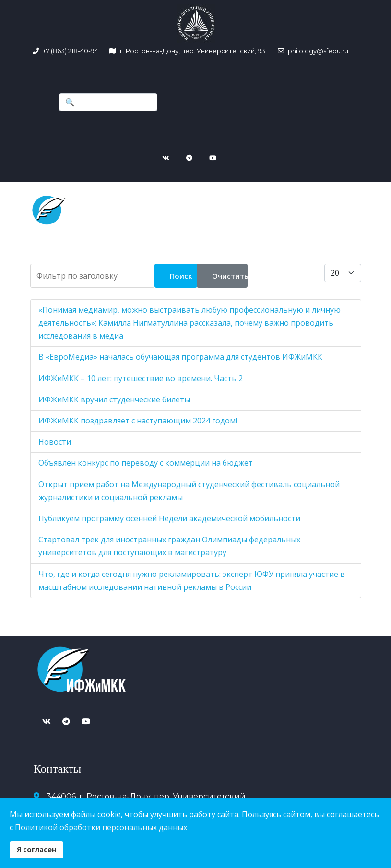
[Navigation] (156, 191)
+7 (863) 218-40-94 (71, 51)
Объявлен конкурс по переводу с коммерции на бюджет (146, 458)
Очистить (230, 271)
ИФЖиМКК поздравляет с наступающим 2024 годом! (138, 416)
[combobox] (108, 102)
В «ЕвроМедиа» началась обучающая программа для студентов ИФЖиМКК (180, 352)
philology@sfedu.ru (317, 51)
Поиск (181, 271)
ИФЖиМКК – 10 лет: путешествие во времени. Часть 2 (141, 374)
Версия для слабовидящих (288, 750)
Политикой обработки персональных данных (101, 827)
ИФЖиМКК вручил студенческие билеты (114, 395)
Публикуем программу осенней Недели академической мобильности (169, 514)
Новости (55, 437)
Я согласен (36, 850)
